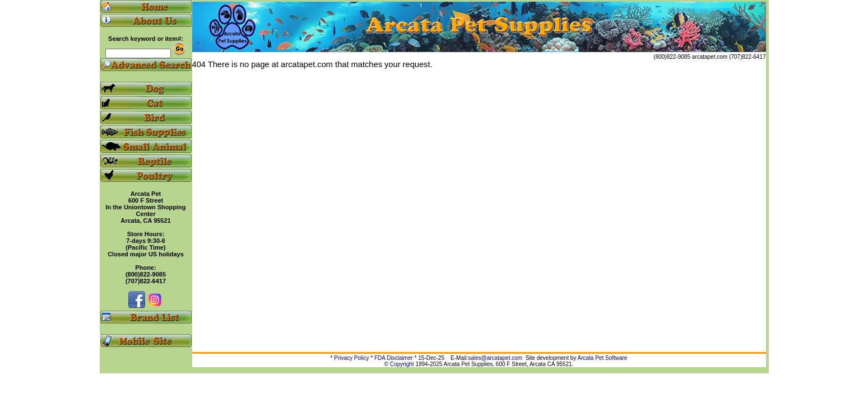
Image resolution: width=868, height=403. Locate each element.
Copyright (402, 364)
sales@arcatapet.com (495, 358)
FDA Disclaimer (394, 358)
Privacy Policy (351, 358)
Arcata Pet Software (603, 358)
